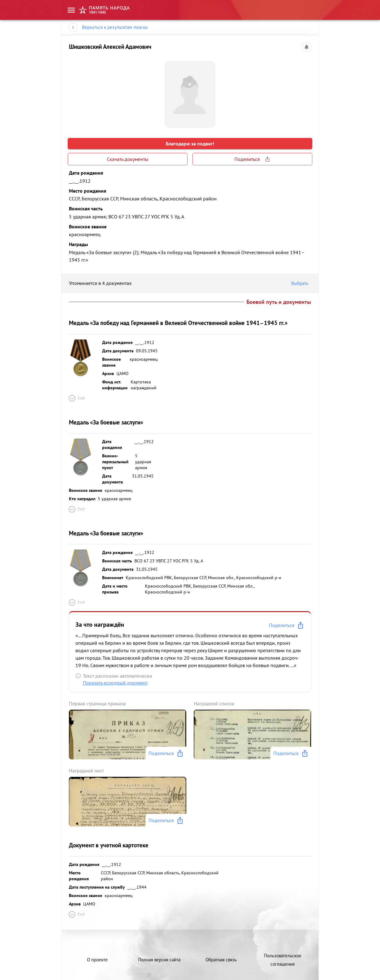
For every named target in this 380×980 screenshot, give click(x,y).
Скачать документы (128, 159)
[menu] (71, 10)
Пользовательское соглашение (283, 960)
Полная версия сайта (159, 960)
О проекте (97, 960)
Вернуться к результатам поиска (115, 27)
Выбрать (301, 283)
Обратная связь (221, 960)
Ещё (76, 398)
